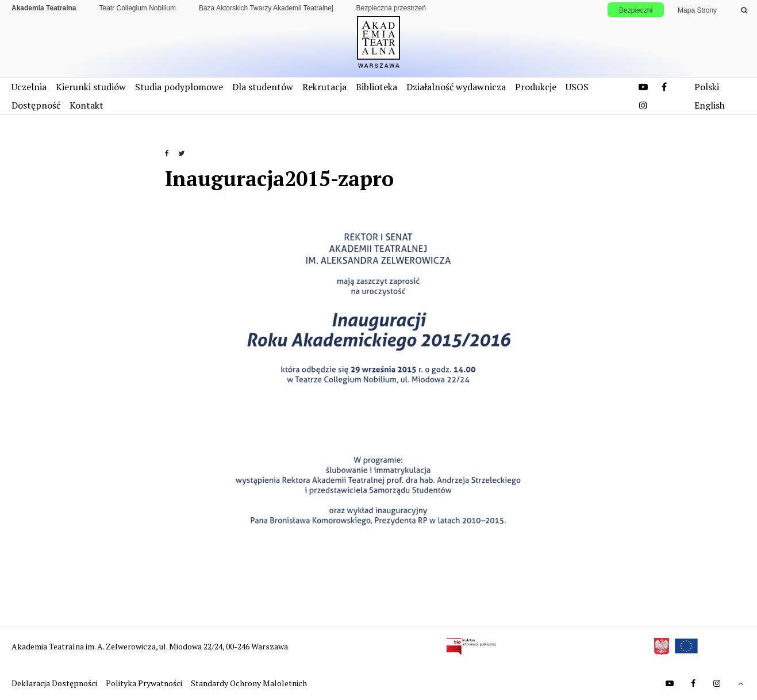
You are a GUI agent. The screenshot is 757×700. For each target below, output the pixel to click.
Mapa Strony (697, 10)
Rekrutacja (324, 87)
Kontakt (87, 105)
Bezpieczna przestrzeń (391, 8)
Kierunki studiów (91, 87)
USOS (577, 87)
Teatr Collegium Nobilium (138, 8)
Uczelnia (29, 87)
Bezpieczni (636, 10)
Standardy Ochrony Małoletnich (249, 683)
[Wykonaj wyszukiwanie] (744, 10)
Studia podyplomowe (179, 87)
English (710, 105)
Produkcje (536, 87)
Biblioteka (376, 87)
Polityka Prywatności (145, 683)
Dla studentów (263, 87)
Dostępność (36, 105)
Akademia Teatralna (44, 8)
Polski (707, 87)
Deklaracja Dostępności (55, 683)
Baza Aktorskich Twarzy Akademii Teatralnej (266, 8)
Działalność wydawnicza (456, 87)
